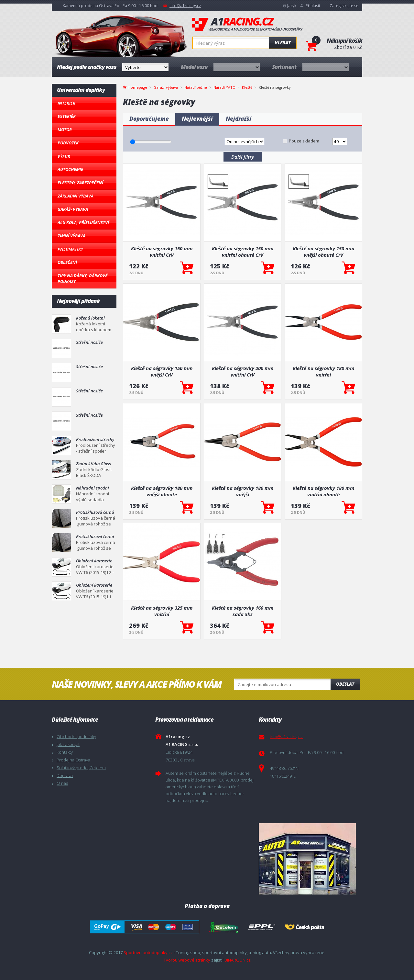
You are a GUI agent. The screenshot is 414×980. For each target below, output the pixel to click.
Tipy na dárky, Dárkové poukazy (82, 278)
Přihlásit (313, 6)
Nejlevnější (197, 119)
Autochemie (70, 169)
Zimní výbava (71, 236)
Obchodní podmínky (76, 737)
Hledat (283, 43)
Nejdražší (239, 119)
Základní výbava (76, 196)
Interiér (66, 103)
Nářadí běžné (196, 87)
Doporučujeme (149, 119)
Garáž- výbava (73, 209)
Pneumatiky (70, 249)
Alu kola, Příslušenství (83, 222)
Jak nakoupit (68, 744)
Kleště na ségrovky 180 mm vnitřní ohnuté (324, 491)
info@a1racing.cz (185, 6)
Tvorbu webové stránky (187, 960)
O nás (62, 783)
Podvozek (68, 143)
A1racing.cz (247, 24)
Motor (65, 130)
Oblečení (67, 262)
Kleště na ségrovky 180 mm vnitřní (324, 371)
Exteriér (67, 116)
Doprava (65, 775)
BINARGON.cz (238, 960)
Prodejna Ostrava (73, 760)
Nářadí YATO (224, 87)
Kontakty (65, 752)
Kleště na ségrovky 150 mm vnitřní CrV (162, 252)
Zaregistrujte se (344, 6)
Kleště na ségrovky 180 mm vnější (243, 491)
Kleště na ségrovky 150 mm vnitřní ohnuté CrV (243, 252)
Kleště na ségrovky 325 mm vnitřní (162, 611)
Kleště (247, 87)
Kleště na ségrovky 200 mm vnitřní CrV (243, 371)
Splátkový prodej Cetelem (81, 768)
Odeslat (345, 684)
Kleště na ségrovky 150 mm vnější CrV (162, 371)
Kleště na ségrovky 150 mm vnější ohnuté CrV (324, 252)
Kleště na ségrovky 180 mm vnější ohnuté (162, 491)
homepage (138, 87)
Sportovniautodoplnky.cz (148, 952)
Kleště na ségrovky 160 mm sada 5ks (243, 611)
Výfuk (64, 156)
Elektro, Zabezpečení (80, 183)
